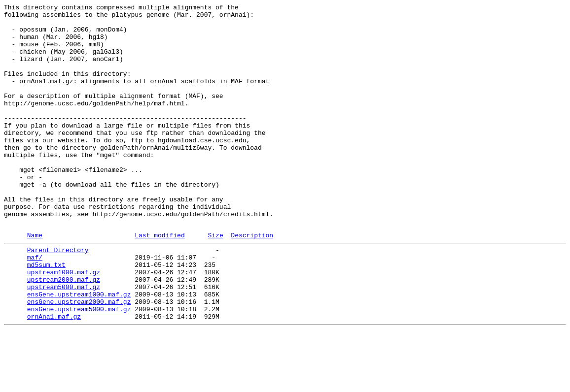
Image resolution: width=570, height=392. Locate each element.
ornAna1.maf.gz (54, 377)
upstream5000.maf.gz (64, 341)
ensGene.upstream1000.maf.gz (79, 350)
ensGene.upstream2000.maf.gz (79, 359)
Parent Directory (58, 297)
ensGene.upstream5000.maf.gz (79, 368)
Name (35, 281)
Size (215, 281)
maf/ (35, 306)
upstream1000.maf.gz (64, 324)
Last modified (160, 281)
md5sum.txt (46, 315)
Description (252, 281)
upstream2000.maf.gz (64, 332)
